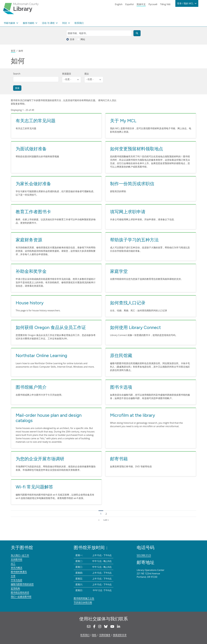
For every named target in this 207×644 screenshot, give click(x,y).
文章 (13, 576)
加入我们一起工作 (20, 555)
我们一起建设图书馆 (21, 597)
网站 (83, 39)
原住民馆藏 (121, 355)
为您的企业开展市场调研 (40, 459)
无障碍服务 (105, 635)
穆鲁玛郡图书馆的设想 (22, 584)
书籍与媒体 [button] (10, 23)
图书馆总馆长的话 (20, 592)
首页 (13, 51)
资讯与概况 (17, 568)
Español (130, 4)
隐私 (94, 635)
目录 (72, 39)
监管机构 (15, 588)
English (119, 4)
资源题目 (67, 74)
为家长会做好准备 (33, 184)
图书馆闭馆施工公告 (84, 598)
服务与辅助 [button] (29, 23)
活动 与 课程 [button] (48, 23)
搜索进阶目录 (120, 635)
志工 (13, 563)
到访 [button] (65, 23)
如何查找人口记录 (128, 303)
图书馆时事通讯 (19, 572)
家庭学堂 (119, 271)
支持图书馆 (17, 559)
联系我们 (79, 23)
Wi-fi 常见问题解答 (34, 487)
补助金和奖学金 (31, 271)
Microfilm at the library (133, 415)
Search (17, 74)
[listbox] (71, 80)
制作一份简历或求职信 (132, 184)
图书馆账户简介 (31, 387)
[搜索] (137, 33)
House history (30, 303)
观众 (87, 74)
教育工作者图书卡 (33, 212)
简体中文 (141, 4)
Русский (153, 4)
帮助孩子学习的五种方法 (134, 240)
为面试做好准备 (31, 149)
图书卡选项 (121, 387)
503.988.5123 (144, 555)
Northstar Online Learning (41, 355)
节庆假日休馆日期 (83, 602)
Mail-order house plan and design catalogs (49, 418)
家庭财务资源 (29, 240)
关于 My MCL (123, 121)
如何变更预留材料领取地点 (137, 149)
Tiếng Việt (165, 4)
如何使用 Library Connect (135, 327)
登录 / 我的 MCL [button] (186, 3)
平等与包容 (17, 580)
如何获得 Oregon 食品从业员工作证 (51, 327)
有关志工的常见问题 (36, 121)
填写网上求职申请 (128, 212)
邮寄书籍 (119, 459)
